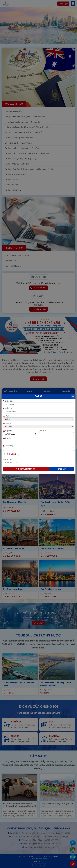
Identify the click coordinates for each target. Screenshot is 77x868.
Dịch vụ (7, 416)
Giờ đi (56, 431)
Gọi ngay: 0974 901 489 (26, 469)
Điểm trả (8, 408)
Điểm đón (38, 401)
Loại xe (7, 423)
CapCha (38, 459)
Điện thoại (38, 446)
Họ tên (38, 438)
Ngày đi (20, 431)
